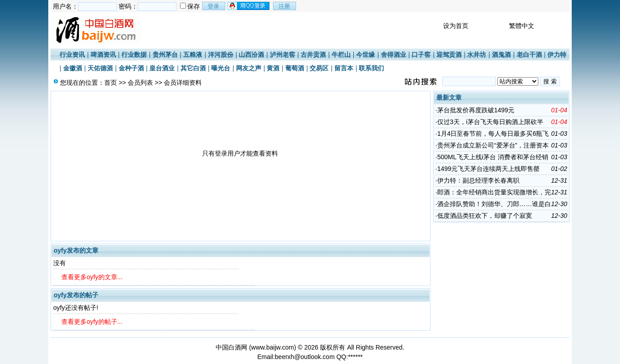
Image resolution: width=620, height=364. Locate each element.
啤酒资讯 (103, 55)
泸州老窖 (282, 55)
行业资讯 (72, 55)
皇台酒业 (162, 68)
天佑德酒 (100, 68)
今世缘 (366, 55)
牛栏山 (341, 55)
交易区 (319, 68)
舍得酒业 (393, 55)
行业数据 (134, 55)
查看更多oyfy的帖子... (92, 322)
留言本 (344, 68)
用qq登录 (249, 6)
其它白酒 (193, 68)
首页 (111, 83)
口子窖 (421, 55)
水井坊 (477, 55)
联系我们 (371, 68)
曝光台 (221, 68)
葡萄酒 (295, 68)
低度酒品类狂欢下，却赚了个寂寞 (485, 216)
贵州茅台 (165, 55)
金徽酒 (73, 68)
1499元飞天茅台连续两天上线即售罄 (488, 169)
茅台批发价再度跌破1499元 (476, 110)
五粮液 (193, 55)
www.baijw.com (273, 347)
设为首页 (456, 26)
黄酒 (273, 68)
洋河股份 (221, 55)
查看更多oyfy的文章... (92, 277)
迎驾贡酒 (449, 55)
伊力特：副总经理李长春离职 (478, 180)
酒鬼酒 (501, 55)
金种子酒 (131, 68)
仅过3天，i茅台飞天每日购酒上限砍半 (490, 122)
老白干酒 (529, 55)
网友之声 (249, 68)
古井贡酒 (313, 55)
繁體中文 (522, 26)
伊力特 (557, 55)
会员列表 (140, 83)
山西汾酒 (251, 55)
